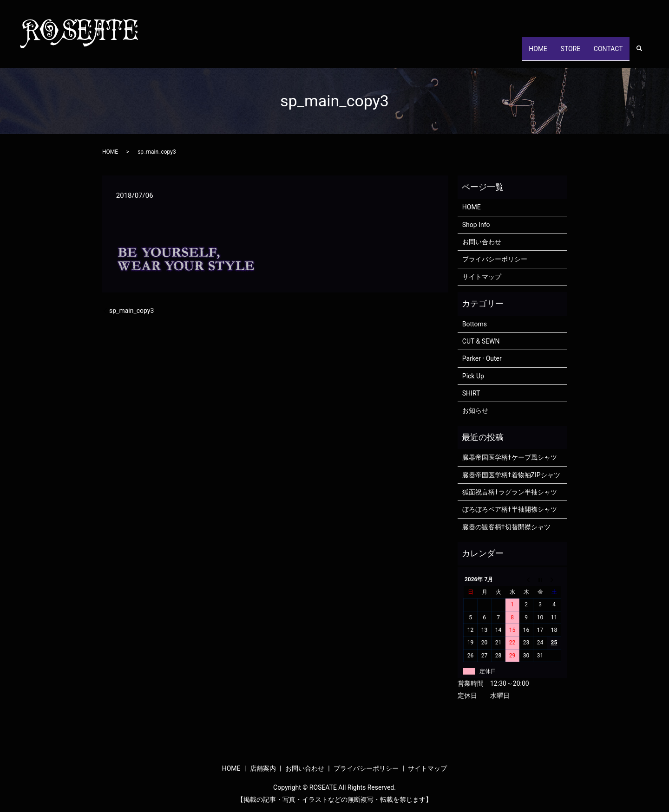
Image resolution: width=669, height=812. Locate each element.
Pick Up (473, 376)
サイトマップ (482, 277)
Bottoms (475, 324)
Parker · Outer (482, 358)
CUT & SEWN (481, 341)
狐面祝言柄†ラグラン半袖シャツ (510, 492)
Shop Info (476, 225)
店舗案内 (263, 768)
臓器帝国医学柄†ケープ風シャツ (510, 457)
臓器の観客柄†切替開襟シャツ (506, 527)
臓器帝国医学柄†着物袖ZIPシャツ (511, 475)
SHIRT (471, 393)
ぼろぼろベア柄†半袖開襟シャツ (510, 509)
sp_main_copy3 (131, 311)
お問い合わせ (482, 242)
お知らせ (475, 410)
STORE (561, 53)
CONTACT (605, 53)
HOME (523, 53)
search (644, 53)
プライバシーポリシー (495, 259)
